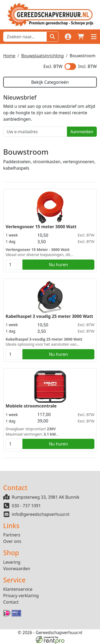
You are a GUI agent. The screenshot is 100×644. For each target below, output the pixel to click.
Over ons (12, 541)
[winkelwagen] (81, 37)
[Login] (68, 37)
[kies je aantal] (14, 265)
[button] (94, 37)
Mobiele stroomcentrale (31, 406)
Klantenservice (18, 589)
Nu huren (58, 265)
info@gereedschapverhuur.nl (41, 514)
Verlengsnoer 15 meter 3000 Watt (41, 227)
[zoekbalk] (25, 37)
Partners (12, 535)
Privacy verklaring (21, 596)
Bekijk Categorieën (50, 82)
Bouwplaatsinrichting (42, 56)
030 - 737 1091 (26, 506)
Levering (12, 562)
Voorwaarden (17, 569)
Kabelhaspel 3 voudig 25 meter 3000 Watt (49, 316)
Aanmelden (82, 132)
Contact (11, 602)
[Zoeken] (52, 37)
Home (9, 56)
